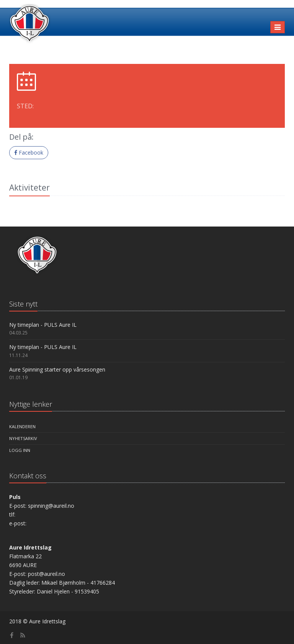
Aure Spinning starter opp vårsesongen (57, 369)
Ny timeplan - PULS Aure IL (43, 325)
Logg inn (20, 450)
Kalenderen (22, 426)
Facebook (29, 152)
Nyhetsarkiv (23, 438)
